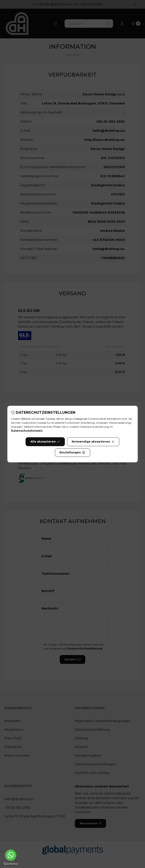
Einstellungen (72, 453)
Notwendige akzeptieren (93, 442)
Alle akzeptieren (45, 442)
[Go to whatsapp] (11, 855)
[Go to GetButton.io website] (11, 864)
